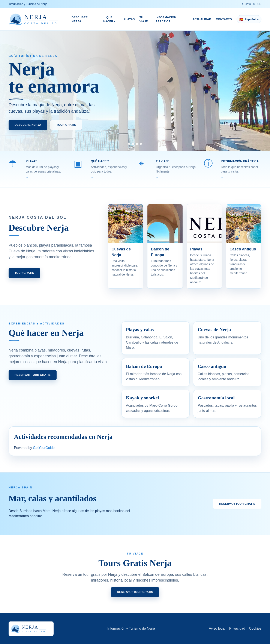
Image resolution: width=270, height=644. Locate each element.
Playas (129, 19)
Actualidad (202, 19)
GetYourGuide (44, 448)
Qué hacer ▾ (109, 19)
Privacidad (237, 628)
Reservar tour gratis (33, 375)
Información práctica (166, 19)
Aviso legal (217, 628)
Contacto (224, 19)
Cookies (255, 628)
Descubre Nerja (80, 19)
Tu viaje (144, 19)
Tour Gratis (66, 125)
